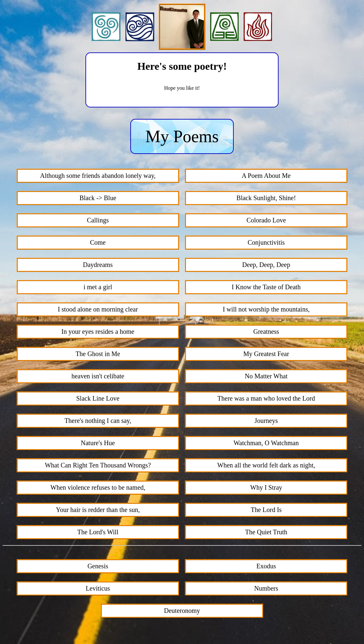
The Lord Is (266, 510)
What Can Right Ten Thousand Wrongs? (98, 465)
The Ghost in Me (98, 354)
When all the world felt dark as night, (266, 465)
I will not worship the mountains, (266, 309)
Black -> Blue (98, 198)
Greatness (266, 331)
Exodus (266, 566)
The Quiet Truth (266, 532)
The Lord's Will (98, 532)
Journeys (266, 421)
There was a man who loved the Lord (266, 398)
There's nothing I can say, (98, 421)
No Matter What (266, 376)
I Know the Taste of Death (266, 287)
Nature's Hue (98, 443)
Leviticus (98, 588)
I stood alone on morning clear (98, 309)
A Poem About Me (266, 176)
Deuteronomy (182, 611)
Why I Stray (266, 487)
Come (98, 242)
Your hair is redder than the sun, (98, 510)
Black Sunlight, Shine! (266, 198)
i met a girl (98, 287)
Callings (98, 220)
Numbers (266, 588)
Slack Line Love (98, 398)
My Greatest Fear (266, 354)
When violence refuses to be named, (98, 487)
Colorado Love (266, 220)
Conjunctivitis (266, 242)
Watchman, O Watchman (266, 443)
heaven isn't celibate (98, 376)
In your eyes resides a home (98, 331)
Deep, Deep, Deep (266, 265)
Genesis (98, 566)
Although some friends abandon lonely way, (98, 176)
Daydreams (98, 265)
